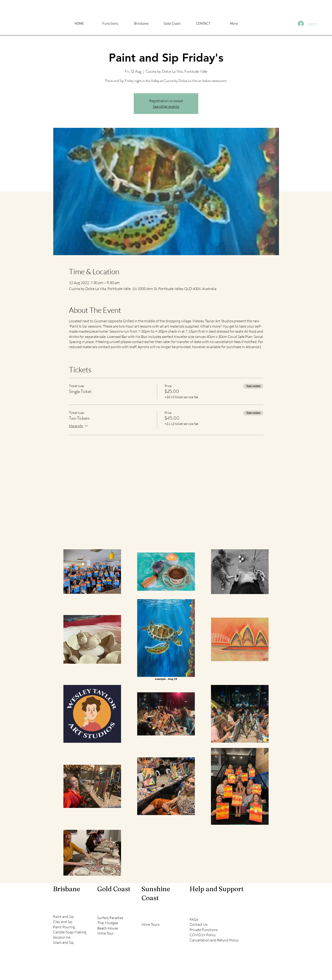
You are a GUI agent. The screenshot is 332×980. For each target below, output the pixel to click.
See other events (166, 106)
